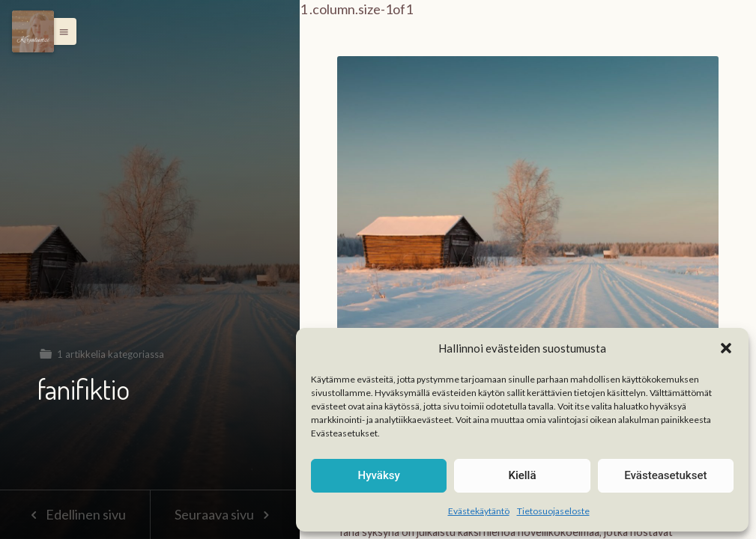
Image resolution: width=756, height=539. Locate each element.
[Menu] (33, 31)
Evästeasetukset (665, 475)
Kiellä (522, 475)
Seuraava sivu (225, 514)
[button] (726, 348)
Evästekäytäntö (479, 511)
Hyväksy (379, 475)
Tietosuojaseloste (553, 511)
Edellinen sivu (75, 514)
